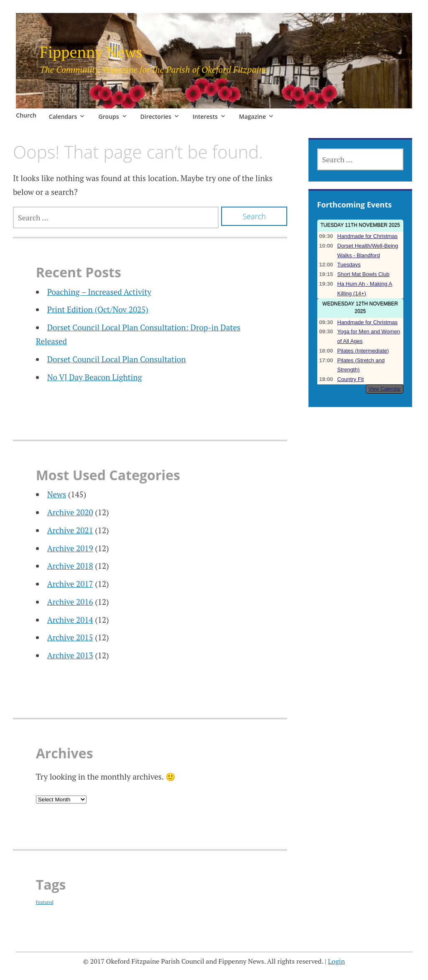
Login (336, 961)
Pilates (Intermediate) (363, 351)
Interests (205, 116)
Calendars (63, 116)
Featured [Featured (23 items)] (45, 902)
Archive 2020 (70, 512)
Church (26, 115)
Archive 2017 (70, 584)
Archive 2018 (70, 566)
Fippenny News (91, 52)
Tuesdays (349, 265)
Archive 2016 (70, 602)
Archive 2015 (70, 637)
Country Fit (351, 379)
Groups (108, 116)
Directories (156, 116)
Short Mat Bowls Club (363, 274)
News (57, 494)
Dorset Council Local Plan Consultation (117, 359)
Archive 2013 (70, 655)
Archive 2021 (70, 530)
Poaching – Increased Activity (99, 292)
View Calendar (385, 389)
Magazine (252, 116)
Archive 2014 (70, 620)
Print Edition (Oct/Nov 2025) (98, 309)
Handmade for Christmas (368, 236)
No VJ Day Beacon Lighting (95, 377)
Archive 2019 (70, 548)
